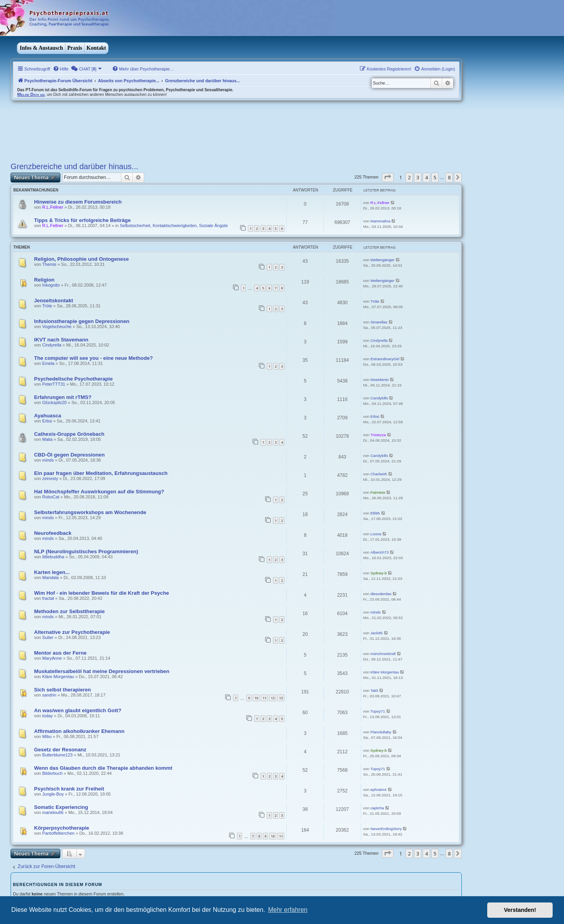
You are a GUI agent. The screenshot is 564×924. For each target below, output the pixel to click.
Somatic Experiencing (61, 807)
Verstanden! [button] (520, 910)
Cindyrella (52, 345)
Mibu (47, 736)
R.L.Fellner (53, 207)
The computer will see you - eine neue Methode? (93, 358)
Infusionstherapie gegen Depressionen (82, 321)
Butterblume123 (58, 755)
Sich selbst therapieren (62, 690)
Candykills (379, 398)
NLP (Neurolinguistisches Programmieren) (86, 551)
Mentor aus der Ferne (60, 653)
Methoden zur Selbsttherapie (69, 611)
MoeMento (380, 380)
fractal (48, 598)
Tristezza (378, 435)
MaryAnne (52, 658)
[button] (388, 177)
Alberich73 (380, 552)
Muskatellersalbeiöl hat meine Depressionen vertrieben (102, 671)
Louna (376, 534)
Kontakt (96, 48)
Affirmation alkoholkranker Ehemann (79, 731)
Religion (44, 280)
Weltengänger (382, 260)
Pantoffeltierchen (58, 833)
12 (273, 698)
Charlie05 (379, 474)
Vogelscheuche (57, 327)
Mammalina (381, 221)
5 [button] (435, 177)
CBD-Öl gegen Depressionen (69, 455)
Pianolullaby (381, 732)
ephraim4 (379, 790)
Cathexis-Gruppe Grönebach (69, 434)
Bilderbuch (52, 773)
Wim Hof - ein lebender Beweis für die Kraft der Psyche (101, 593)
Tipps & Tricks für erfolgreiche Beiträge (82, 220)
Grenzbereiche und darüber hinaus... (74, 166)
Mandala (51, 577)
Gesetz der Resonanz (60, 750)
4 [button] (426, 177)
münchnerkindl (383, 654)
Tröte (47, 306)
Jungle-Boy (53, 794)
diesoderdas (381, 594)
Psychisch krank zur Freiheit (69, 789)
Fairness (378, 492)
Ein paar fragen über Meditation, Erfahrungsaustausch (101, 473)
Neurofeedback (53, 533)
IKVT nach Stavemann (61, 340)
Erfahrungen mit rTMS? (63, 397)
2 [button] (409, 177)
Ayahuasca (48, 416)
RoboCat (51, 497)
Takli (374, 690)
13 (281, 698)
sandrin (49, 695)
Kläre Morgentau (58, 677)
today (48, 716)
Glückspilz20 (54, 402)
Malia (47, 439)
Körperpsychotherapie (62, 828)
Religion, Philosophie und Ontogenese (81, 259)
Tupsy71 (378, 711)
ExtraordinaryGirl (385, 359)
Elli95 (375, 513)
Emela (48, 363)
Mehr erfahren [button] (288, 910)
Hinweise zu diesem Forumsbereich (78, 202)
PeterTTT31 (54, 384)
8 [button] (449, 177)
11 (264, 698)
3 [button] (418, 177)
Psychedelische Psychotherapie (73, 379)
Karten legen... (52, 572)
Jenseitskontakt (54, 300)
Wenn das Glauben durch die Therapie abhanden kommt (103, 768)
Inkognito (51, 285)
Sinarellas (379, 322)
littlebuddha (53, 557)
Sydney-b (379, 573)
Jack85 (377, 633)
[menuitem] (61, 69)
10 (256, 698)
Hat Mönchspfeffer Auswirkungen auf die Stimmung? (99, 492)
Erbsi (47, 421)
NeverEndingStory (386, 829)
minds (48, 460)
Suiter (48, 637)
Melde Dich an (31, 94)
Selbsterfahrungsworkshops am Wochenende (90, 512)
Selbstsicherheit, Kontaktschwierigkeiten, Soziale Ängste (174, 226)
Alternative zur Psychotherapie (72, 632)
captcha (377, 808)
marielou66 (53, 812)
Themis (49, 264)
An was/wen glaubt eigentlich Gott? (78, 710)
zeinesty (50, 478)
